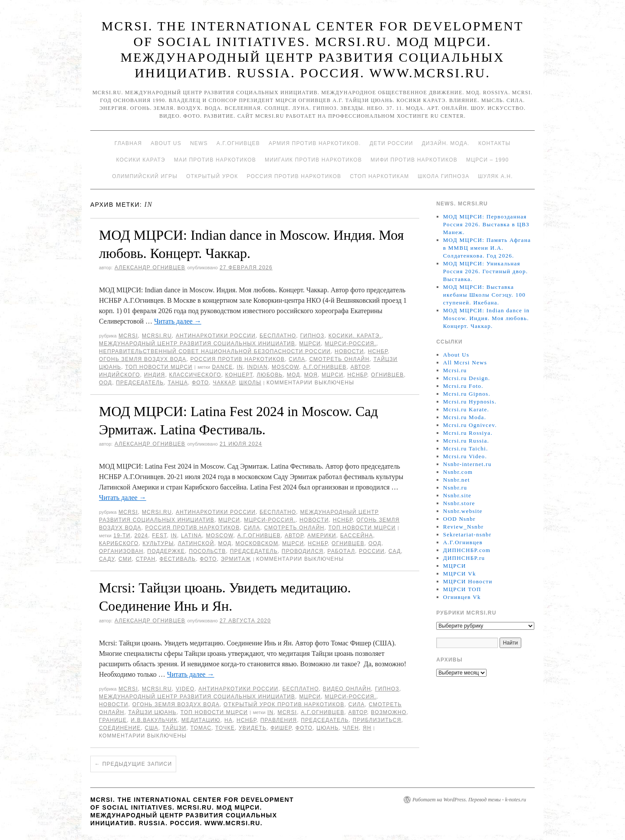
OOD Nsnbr (459, 519)
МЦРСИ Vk (460, 574)
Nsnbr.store (459, 503)
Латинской (196, 543)
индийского (120, 375)
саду (107, 559)
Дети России (391, 143)
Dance (222, 367)
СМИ (125, 559)
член (350, 728)
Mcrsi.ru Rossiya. (468, 433)
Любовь (270, 375)
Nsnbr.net (457, 480)
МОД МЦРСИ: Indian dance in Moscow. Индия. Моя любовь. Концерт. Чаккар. (487, 318)
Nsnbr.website (463, 511)
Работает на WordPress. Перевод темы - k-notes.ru (469, 800)
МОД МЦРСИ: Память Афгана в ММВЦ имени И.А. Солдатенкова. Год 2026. (487, 248)
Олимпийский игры (145, 176)
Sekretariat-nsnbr (467, 534)
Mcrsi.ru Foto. (463, 386)
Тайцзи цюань (152, 712)
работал (341, 551)
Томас (201, 728)
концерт (239, 375)
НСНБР (378, 351)
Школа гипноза (443, 176)
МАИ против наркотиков (215, 160)
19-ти (122, 536)
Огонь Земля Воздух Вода (143, 359)
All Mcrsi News (465, 362)
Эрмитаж (236, 559)
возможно (389, 712)
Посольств (207, 551)
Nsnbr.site (457, 495)
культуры (158, 543)
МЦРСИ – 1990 (487, 160)
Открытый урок (212, 176)
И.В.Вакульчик (154, 720)
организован (121, 551)
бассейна (357, 536)
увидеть (253, 728)
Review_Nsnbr (464, 527)
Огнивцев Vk (462, 597)
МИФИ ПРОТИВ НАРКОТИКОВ (414, 160)
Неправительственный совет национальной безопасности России (215, 351)
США (152, 728)
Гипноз (312, 336)
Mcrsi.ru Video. (465, 456)
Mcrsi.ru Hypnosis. (470, 402)
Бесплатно (278, 336)
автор (360, 367)
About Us (166, 143)
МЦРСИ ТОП (462, 589)
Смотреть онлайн (339, 359)
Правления (279, 720)
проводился (303, 551)
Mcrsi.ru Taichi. (466, 448)
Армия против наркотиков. (315, 143)
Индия (155, 375)
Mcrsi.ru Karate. (466, 409)
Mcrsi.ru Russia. (466, 441)
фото (200, 383)
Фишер (281, 728)
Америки (322, 536)
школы (250, 383)
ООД (105, 383)
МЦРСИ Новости (468, 581)
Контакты (494, 143)
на (229, 720)
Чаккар (224, 383)
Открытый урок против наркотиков (284, 704)
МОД (294, 375)
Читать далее (178, 321)
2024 (141, 536)
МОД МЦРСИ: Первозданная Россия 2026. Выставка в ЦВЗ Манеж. (486, 224)
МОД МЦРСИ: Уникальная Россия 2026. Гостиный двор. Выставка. (485, 271)
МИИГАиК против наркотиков (313, 160)
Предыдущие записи (133, 764)
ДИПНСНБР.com (467, 550)
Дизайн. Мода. (446, 143)
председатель (140, 383)
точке (225, 728)
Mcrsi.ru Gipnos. (467, 394)
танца (178, 383)
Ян (367, 728)
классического (195, 375)
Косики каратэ (141, 160)
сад (395, 551)
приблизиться (377, 720)
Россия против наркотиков (294, 176)
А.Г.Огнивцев (238, 143)
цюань (327, 728)
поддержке (166, 551)
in (240, 367)
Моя (311, 375)
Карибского (119, 543)
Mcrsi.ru (157, 336)
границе (113, 720)
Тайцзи (174, 728)
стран (146, 559)
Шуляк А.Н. (495, 176)
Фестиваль (178, 559)
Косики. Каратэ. (355, 336)
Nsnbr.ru (455, 488)
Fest (159, 536)
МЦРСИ (310, 344)
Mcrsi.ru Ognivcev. (470, 425)
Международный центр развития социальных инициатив (197, 344)
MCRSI (128, 336)
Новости (349, 351)
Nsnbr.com (458, 472)
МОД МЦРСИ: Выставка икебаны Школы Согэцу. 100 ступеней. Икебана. (484, 295)
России (372, 551)
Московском (257, 543)
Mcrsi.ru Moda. (465, 417)
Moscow (285, 367)
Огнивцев (388, 375)
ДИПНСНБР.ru (464, 558)
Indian (257, 367)
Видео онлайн (347, 689)
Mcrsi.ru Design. (467, 378)
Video (185, 689)
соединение (120, 728)
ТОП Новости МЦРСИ (159, 367)
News (199, 143)
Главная (128, 143)
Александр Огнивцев (150, 268)
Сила (297, 359)
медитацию (201, 720)
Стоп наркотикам (379, 176)
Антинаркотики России (216, 336)
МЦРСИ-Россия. (350, 344)
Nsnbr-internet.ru (467, 464)
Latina (191, 536)
